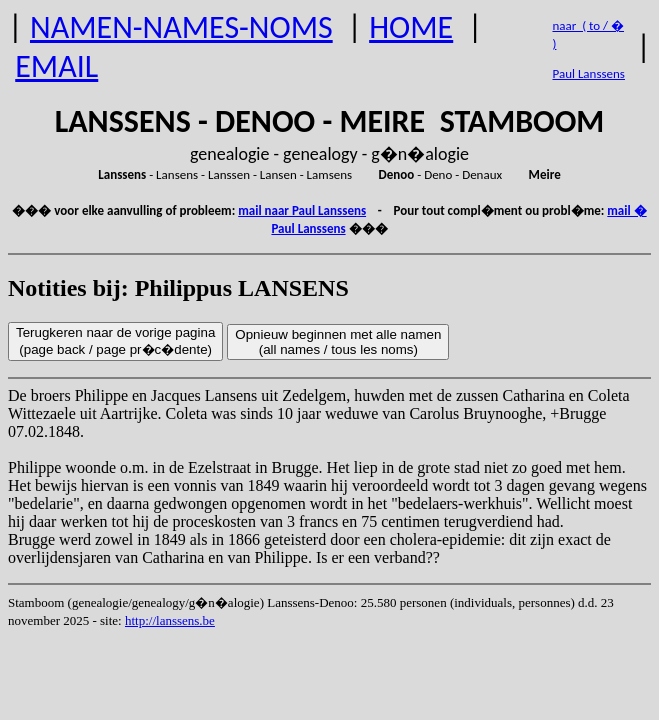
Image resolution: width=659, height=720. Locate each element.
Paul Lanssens (588, 73)
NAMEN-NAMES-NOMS (181, 27)
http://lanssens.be (170, 620)
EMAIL (56, 66)
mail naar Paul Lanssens (302, 210)
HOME (411, 27)
